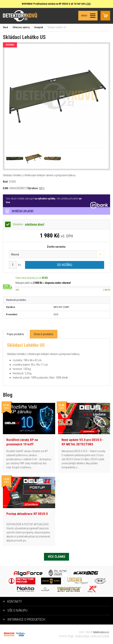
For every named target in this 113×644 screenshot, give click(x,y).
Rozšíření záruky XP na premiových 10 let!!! (22, 442)
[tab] (15, 334)
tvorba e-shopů (82, 636)
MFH (42, 188)
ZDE (88, 4)
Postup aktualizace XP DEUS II (27, 514)
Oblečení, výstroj (21, 27)
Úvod (5, 27)
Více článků (56, 557)
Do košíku (65, 265)
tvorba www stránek (100, 636)
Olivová (15, 254)
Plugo (71, 636)
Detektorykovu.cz (101, 632)
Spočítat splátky (23, 211)
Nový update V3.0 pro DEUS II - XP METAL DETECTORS (82, 442)
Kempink (39, 27)
